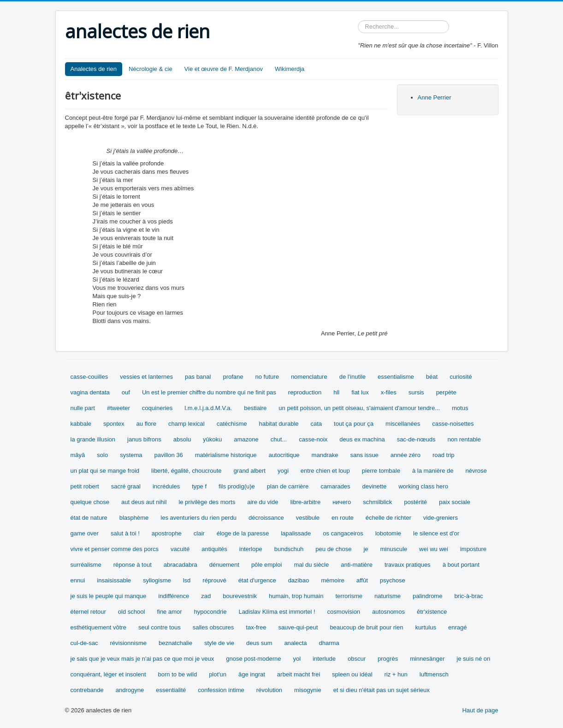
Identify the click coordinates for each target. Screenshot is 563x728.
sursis (416, 392)
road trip (444, 455)
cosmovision (344, 612)
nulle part (83, 408)
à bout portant (461, 565)
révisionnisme (128, 643)
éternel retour (88, 612)
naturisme (388, 596)
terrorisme (349, 596)
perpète (446, 392)
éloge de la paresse (243, 533)
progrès (388, 659)
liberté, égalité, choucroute (186, 471)
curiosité (461, 377)
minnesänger (427, 659)
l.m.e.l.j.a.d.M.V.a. (208, 408)
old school (132, 612)
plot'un (218, 674)
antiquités (214, 549)
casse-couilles (89, 377)
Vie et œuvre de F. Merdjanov (224, 69)
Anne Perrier (435, 97)
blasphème (134, 518)
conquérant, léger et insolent (108, 674)
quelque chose (90, 502)
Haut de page (480, 710)
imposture (473, 549)
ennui (78, 580)
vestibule (308, 518)
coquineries (157, 408)
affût (362, 580)
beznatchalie (175, 643)
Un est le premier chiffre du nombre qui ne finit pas (209, 392)
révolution (269, 690)
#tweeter (119, 408)
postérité (415, 502)
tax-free (256, 627)
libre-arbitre (305, 502)
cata (317, 424)
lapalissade (296, 533)
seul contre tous (160, 627)
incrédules (166, 486)
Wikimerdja (290, 69)
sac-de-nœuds (416, 439)
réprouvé (214, 580)
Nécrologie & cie (151, 69)
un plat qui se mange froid (105, 471)
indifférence (174, 596)
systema (131, 455)
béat (432, 377)
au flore (146, 424)
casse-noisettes (453, 424)
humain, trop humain (296, 596)
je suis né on (473, 659)
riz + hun (396, 674)
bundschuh (289, 549)
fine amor (169, 612)
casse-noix (313, 439)
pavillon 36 (169, 455)
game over (85, 533)
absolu (182, 439)
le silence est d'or (436, 533)
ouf (126, 392)
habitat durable (279, 424)
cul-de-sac (84, 643)
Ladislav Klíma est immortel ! (277, 612)
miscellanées (403, 424)
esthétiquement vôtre (98, 627)
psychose (393, 580)
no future (267, 377)
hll (336, 392)
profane (233, 377)
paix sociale (455, 502)
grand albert (250, 471)
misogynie (308, 690)
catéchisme (232, 424)
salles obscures (213, 627)
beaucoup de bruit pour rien (366, 627)
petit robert (85, 486)
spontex (114, 424)
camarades (335, 486)
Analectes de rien (94, 69)
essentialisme (396, 377)
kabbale (81, 424)
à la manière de (433, 471)
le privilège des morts (207, 502)
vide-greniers (441, 518)
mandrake (325, 455)
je (366, 549)
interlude (324, 659)
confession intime (221, 690)
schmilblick (377, 502)
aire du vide (263, 502)
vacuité (180, 549)
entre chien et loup (325, 471)
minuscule (394, 549)
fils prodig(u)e (237, 486)
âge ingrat (252, 674)
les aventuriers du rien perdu (199, 518)
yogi (283, 471)
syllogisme (157, 580)
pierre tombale (381, 471)
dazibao (299, 580)
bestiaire (255, 408)
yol (297, 659)
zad (206, 596)
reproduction (305, 392)
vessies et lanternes (146, 377)
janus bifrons (144, 439)
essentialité (171, 690)
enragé (457, 627)
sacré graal (126, 486)
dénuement (224, 565)
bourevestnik (240, 596)
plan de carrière (288, 486)
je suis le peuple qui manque (109, 596)
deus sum (259, 643)
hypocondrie (210, 612)
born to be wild (178, 674)
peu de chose (333, 549)
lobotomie (388, 533)
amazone (246, 439)
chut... (279, 439)
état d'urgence (257, 580)
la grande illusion (93, 439)
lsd (187, 580)
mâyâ (78, 455)
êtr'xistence (432, 612)
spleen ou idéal (352, 674)
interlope (251, 549)
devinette (374, 486)
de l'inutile (353, 377)
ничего (342, 502)
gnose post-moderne (253, 659)
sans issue (364, 455)
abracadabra (181, 565)
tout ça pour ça (354, 424)
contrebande (87, 690)
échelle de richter (388, 518)
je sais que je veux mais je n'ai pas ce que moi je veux (142, 659)
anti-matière (357, 565)
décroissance (266, 518)
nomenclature (309, 377)
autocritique (284, 455)
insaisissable (114, 580)
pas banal (198, 377)
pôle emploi (267, 565)
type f (199, 486)
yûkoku (212, 439)
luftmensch (434, 674)
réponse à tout (133, 565)
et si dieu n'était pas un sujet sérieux (382, 690)
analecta (295, 643)
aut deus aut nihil (144, 502)
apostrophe (167, 533)
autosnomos (388, 612)
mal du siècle (311, 565)
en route (343, 518)
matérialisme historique (226, 455)
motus (460, 408)
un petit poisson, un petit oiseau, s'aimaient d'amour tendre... (359, 408)
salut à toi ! (125, 533)
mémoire (333, 580)
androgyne (130, 690)
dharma (329, 643)
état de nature (89, 518)
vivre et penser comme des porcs (115, 549)
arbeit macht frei (299, 674)
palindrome (427, 596)
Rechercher (358, 21)
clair (199, 533)
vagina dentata (90, 392)
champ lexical (187, 424)
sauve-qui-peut (298, 627)
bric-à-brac (468, 596)
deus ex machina (362, 439)
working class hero (423, 486)
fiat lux (360, 392)
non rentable (464, 439)
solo (102, 455)
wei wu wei (434, 549)
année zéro (406, 455)
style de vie (219, 643)
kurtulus (426, 627)
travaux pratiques (408, 565)
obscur (357, 659)
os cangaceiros (343, 533)
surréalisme (86, 565)
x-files (389, 392)
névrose (476, 471)
